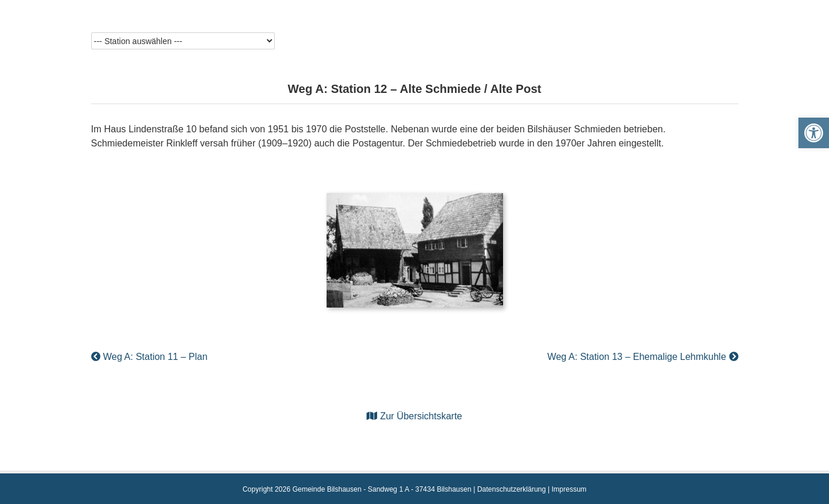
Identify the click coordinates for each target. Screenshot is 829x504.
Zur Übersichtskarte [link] (414, 416)
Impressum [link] (569, 489)
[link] (814, 133)
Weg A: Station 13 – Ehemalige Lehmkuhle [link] (642, 357)
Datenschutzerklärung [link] (512, 489)
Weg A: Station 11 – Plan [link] (149, 357)
